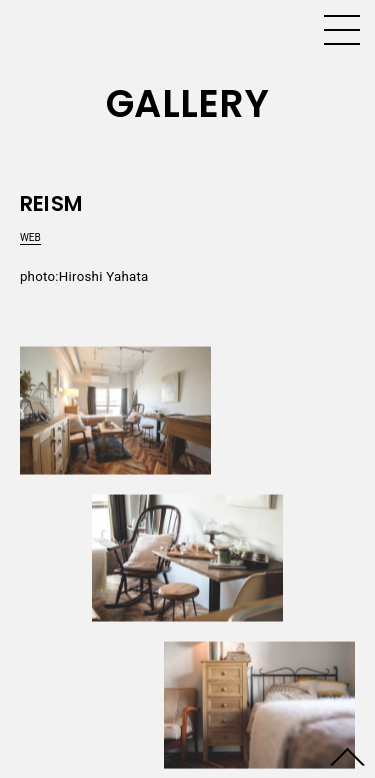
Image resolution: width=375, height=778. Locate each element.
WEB (30, 237)
